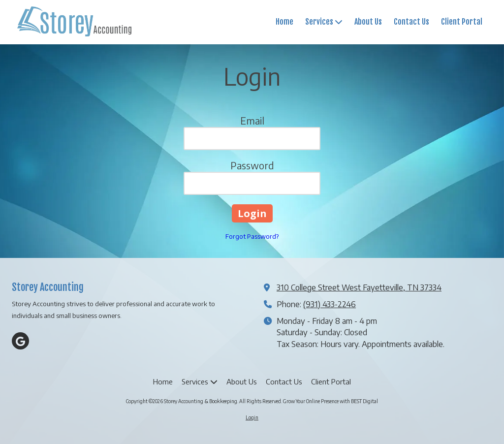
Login (252, 417)
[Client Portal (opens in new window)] (462, 22)
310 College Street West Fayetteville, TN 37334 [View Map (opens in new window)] (359, 287)
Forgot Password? (252, 236)
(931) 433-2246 (330, 304)
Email (252, 120)
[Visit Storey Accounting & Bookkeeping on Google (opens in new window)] (20, 341)
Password (252, 165)
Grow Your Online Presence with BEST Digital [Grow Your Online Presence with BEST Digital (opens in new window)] (331, 401)
